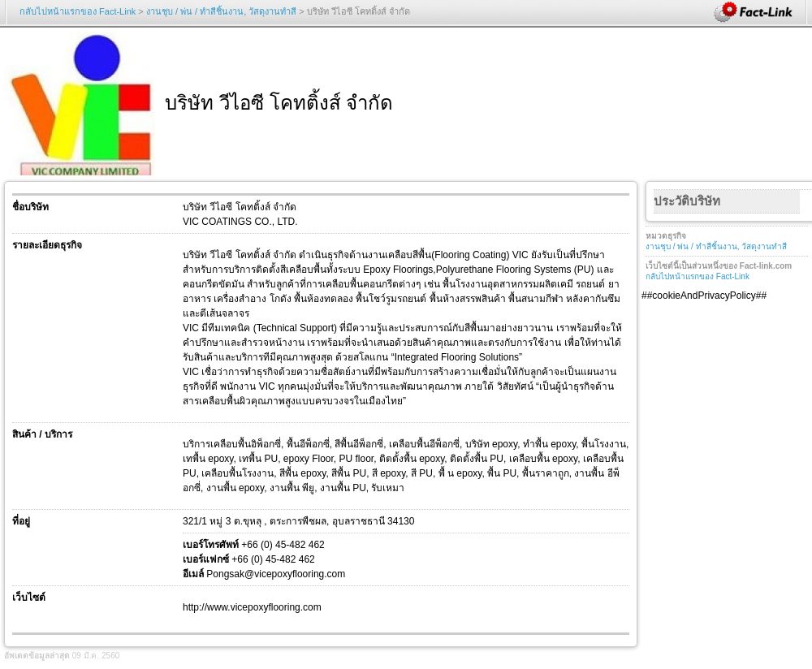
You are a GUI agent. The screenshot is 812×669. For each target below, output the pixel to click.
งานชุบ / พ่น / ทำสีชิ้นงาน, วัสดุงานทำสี (221, 11)
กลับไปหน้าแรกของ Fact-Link (78, 11)
